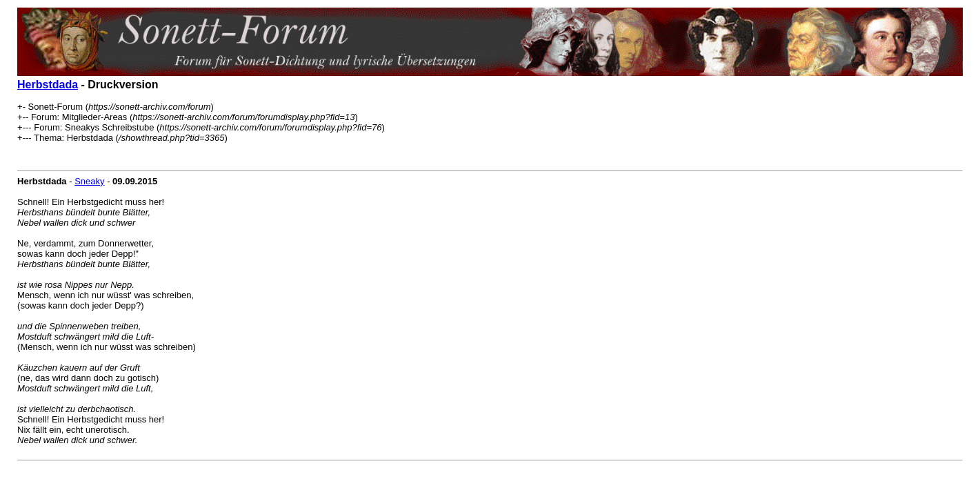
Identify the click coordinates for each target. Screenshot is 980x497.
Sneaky (89, 181)
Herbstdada (48, 85)
